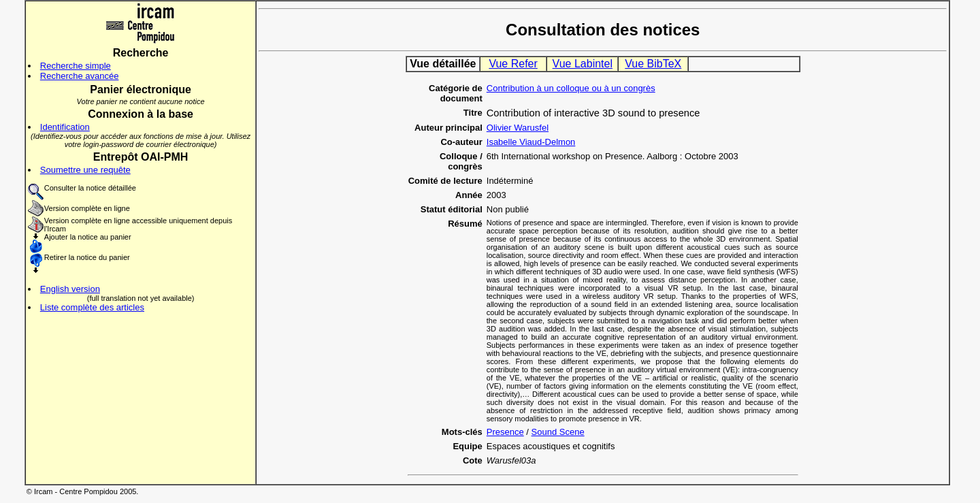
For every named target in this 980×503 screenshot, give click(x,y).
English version (70, 289)
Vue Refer (513, 64)
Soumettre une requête (85, 170)
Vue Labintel (583, 64)
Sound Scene (558, 432)
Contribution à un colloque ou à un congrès (571, 88)
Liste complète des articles (92, 307)
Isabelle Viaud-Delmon (531, 142)
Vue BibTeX (653, 64)
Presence (505, 432)
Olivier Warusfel (518, 128)
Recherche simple (76, 66)
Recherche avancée (80, 76)
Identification (65, 127)
